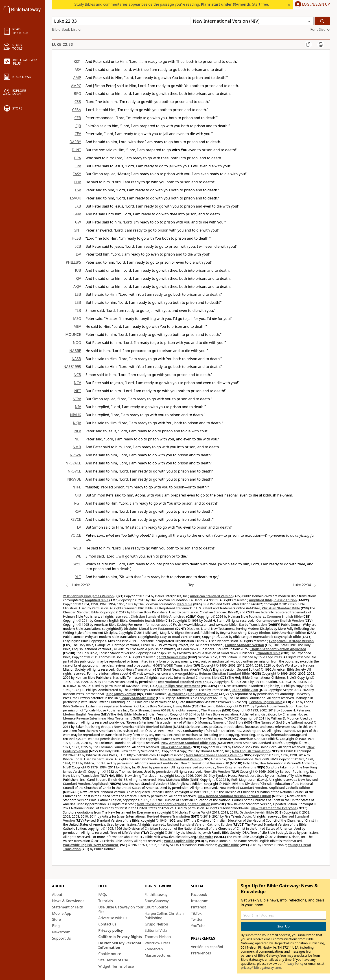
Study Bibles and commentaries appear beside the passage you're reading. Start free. (172, 4)
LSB (78, 294)
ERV (78, 166)
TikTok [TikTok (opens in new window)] (196, 913)
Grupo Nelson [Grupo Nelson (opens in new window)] (156, 924)
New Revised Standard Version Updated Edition (173, 804)
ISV (78, 254)
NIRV (77, 399)
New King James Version (236, 767)
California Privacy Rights (120, 937)
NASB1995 (72, 367)
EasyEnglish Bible (287, 637)
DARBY (75, 142)
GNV (77, 214)
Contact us (107, 924)
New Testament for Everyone (274, 808)
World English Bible (179, 841)
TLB (78, 311)
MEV (77, 326)
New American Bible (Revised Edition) (143, 727)
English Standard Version (244, 645)
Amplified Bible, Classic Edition (273, 600)
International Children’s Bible (197, 677)
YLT (78, 577)
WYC (77, 564)
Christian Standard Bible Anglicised (158, 616)
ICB (78, 246)
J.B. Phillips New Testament (179, 686)
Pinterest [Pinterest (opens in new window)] (198, 907)
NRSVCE (74, 471)
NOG (77, 343)
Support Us (61, 938)
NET (78, 391)
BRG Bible (185, 604)
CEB (78, 118)
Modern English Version (82, 714)
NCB (77, 375)
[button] (311, 5)
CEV (78, 134)
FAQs (103, 895)
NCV (77, 383)
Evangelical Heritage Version (291, 641)
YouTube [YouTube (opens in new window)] (198, 926)
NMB (77, 447)
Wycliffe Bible (228, 845)
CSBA (77, 110)
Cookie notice (110, 954)
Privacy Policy (293, 964)
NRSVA (75, 455)
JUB (78, 270)
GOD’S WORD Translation (173, 665)
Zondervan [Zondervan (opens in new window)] (154, 949)
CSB (78, 102)
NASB (76, 359)
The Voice (206, 837)
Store (57, 919)
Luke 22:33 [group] (63, 45)
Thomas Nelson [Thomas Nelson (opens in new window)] (158, 937)
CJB (78, 126)
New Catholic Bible (176, 747)
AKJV (77, 287)
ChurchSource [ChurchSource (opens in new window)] (156, 907)
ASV (78, 70)
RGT (78, 503)
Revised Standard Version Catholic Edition (199, 824)
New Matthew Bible (174, 780)
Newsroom (61, 932)
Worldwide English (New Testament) (91, 845)
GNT (77, 230)
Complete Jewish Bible (146, 620)
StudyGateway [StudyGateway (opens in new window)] (157, 901)
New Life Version (217, 771)
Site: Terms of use (113, 960)
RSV (78, 511)
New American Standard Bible (196, 739)
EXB (78, 206)
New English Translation (251, 751)
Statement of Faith (68, 907)
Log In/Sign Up (316, 4)
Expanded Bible (268, 653)
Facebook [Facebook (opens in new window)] (199, 895)
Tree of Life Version (125, 832)
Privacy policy (111, 930)
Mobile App (62, 913)
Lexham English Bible (266, 702)
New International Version (181, 759)
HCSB (76, 238)
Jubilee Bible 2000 (244, 690)
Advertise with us (113, 918)
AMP (77, 78)
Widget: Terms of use (116, 966)
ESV (78, 190)
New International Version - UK (205, 763)
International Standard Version (182, 682)
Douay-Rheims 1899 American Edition (277, 633)
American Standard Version (211, 596)
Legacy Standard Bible (138, 698)
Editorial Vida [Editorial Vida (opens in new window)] (156, 930)
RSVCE (76, 519)
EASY (77, 174)
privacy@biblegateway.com (261, 968)
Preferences (201, 953)
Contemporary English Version (280, 620)
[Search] (322, 21)
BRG (77, 94)
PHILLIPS (73, 262)
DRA (77, 158)
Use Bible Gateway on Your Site (121, 909)
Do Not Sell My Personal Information (120, 945)
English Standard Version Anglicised (278, 649)
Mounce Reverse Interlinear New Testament (97, 718)
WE (78, 556)
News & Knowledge (68, 901)
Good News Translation (135, 669)
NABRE (75, 351)
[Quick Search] (121, 21)
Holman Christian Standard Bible (224, 673)
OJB (78, 495)
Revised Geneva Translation (169, 816)
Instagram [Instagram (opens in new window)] (200, 901)
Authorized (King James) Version (193, 694)
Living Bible (182, 706)
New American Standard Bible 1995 (189, 743)
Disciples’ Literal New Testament (149, 629)
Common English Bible (284, 616)
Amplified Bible (97, 600)
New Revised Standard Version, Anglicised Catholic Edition (265, 788)
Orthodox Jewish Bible (257, 812)
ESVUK (75, 198)
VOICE (76, 535)
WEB (77, 548)
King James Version (121, 694)
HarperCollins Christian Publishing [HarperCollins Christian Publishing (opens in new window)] (164, 916)
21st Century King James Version (88, 596)
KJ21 (77, 61)
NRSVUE (74, 479)
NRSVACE (73, 463)
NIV (78, 407)
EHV (78, 182)
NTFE (77, 487)
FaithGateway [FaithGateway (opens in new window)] (156, 895)
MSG (77, 319)
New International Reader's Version (214, 755)
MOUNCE (73, 335)
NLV (78, 431)
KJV (78, 278)
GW (78, 222)
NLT (78, 439)
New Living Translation (81, 775)
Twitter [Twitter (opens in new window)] (197, 919)
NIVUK (75, 415)
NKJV (77, 423)
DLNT (76, 150)
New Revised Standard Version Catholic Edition (235, 796)
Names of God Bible (228, 722)
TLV (78, 527)
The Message (211, 710)
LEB (78, 302)
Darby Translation (253, 625)
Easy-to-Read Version (176, 637)
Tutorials (106, 901)
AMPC (76, 86)
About (57, 895)
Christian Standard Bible (281, 608)
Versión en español (207, 947)
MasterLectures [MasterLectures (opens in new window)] (158, 955)
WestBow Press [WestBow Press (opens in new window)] (158, 943)
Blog (56, 926)
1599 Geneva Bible (173, 657)
